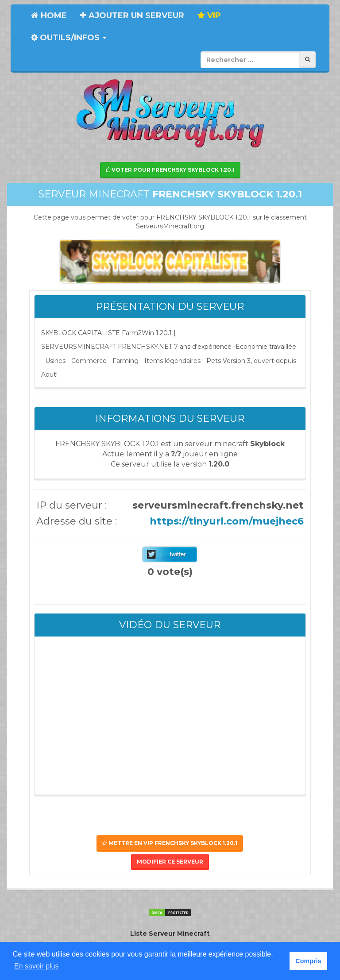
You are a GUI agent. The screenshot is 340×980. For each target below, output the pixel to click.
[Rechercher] (307, 60)
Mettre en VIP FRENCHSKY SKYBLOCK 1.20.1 (170, 843)
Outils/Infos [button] (69, 38)
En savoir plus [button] (37, 966)
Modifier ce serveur (170, 862)
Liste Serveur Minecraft (170, 934)
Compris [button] (308, 961)
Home (49, 15)
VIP (209, 15)
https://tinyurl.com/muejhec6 (227, 521)
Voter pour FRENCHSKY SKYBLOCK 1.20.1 (170, 170)
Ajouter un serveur (132, 15)
